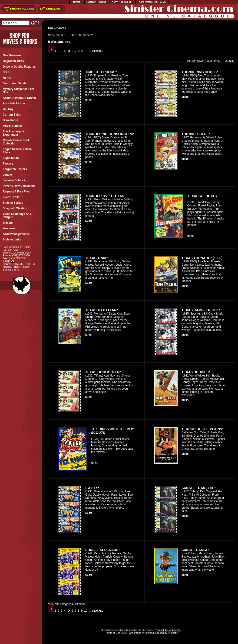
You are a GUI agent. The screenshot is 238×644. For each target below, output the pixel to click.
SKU (200, 61)
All (84, 35)
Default (228, 61)
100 (78, 35)
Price (217, 61)
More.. (68, 42)
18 (67, 35)
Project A (173, 633)
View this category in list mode (67, 604)
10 (86, 51)
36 (72, 35)
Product (208, 61)
